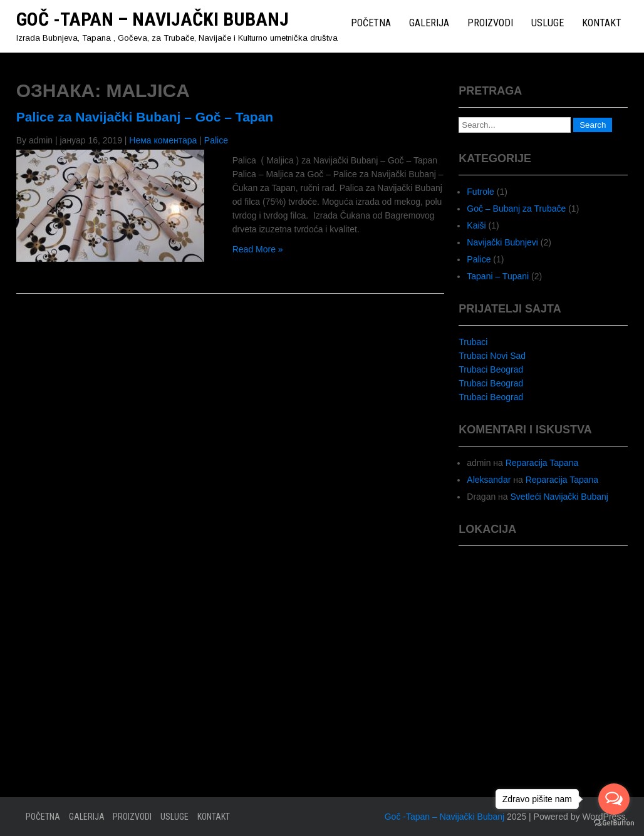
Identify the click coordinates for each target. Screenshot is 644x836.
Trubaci (473, 342)
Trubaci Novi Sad (492, 356)
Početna (371, 23)
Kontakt (602, 23)
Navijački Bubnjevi (502, 242)
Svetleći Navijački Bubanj (559, 497)
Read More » (258, 249)
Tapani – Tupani (498, 276)
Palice (216, 140)
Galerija (429, 23)
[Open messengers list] (614, 799)
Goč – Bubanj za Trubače (516, 209)
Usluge (548, 23)
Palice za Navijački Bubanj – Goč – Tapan (145, 117)
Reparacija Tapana (542, 463)
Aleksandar (489, 480)
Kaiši (476, 225)
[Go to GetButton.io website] (614, 823)
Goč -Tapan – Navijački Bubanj (153, 19)
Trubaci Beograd (491, 369)
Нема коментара (163, 140)
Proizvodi (490, 23)
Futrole (480, 192)
